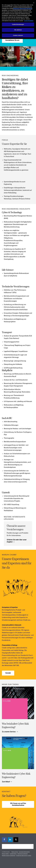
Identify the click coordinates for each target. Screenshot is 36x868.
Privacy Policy (5, 854)
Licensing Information (24, 852)
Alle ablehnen (18, 30)
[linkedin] (10, 840)
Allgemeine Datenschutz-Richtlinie (23, 9)
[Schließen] (34, 3)
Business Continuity (23, 854)
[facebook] (4, 840)
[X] (16, 840)
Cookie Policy (13, 854)
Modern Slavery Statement (9, 855)
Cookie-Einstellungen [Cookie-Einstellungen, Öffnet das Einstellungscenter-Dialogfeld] (18, 24)
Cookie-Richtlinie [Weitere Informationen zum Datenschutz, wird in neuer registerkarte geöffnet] (29, 21)
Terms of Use (15, 852)
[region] (18, 19)
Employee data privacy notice (24, 855)
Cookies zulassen (18, 35)
